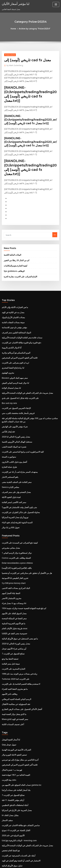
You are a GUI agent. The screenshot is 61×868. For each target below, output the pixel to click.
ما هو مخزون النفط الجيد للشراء (12, 631)
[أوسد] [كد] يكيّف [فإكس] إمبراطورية (14, 523)
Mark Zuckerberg (13, 64)
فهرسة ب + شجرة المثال (10, 704)
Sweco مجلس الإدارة (9, 450)
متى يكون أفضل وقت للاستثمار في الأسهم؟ (16, 468)
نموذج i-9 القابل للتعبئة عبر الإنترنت (14, 758)
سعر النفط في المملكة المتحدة (12, 568)
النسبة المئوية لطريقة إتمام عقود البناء (15, 481)
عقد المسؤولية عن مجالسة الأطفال (13, 644)
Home (16, 28)
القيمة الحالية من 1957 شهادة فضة (13, 708)
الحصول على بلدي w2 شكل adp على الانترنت (17, 370)
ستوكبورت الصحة (8, 423)
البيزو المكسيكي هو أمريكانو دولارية (14, 330)
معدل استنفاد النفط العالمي (11, 807)
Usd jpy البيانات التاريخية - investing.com (16, 767)
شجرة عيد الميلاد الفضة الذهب (12, 414)
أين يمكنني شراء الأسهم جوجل (12, 595)
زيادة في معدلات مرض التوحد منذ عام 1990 (16, 617)
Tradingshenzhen (9, 798)
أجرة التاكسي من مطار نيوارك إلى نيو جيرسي (17, 695)
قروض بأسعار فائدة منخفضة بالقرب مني (15, 384)
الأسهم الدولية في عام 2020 (11, 762)
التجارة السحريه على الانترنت (11, 613)
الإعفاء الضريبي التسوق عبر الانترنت (14, 379)
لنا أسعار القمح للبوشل (9, 677)
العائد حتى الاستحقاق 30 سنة (11, 812)
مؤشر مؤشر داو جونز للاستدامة (12, 308)
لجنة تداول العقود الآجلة (10, 459)
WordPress (28, 861)
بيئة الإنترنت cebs (8, 713)
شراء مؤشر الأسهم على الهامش (12, 396)
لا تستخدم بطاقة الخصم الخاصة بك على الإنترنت (18, 626)
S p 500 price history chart (12, 536)
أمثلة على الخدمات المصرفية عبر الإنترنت (15, 780)
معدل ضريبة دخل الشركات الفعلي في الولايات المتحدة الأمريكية (23, 366)
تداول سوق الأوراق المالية (10, 789)
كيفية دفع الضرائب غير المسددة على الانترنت (17, 500)
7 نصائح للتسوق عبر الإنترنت (11, 599)
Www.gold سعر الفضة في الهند (13, 658)
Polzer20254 (9, 54)
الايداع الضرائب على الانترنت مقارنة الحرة (18, 259)
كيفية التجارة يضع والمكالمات (13, 250)
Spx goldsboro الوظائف (12, 254)
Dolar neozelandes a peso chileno (15, 518)
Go (55, 220)
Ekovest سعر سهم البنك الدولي (12, 353)
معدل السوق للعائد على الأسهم (12, 563)
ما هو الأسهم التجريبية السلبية (12, 572)
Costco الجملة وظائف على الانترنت (14, 514)
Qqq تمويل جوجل (8, 681)
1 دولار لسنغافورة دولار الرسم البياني (14, 509)
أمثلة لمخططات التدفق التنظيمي (13, 735)
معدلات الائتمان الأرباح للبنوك (11, 299)
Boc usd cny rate (8, 375)
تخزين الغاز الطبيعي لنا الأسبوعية (13, 532)
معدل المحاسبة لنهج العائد (10, 816)
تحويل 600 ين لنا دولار (9, 486)
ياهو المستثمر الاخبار (9, 441)
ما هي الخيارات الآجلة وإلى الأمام (13, 290)
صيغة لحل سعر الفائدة (9, 608)
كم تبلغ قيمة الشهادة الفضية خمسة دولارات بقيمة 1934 (20, 559)
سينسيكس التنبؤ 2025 (9, 794)
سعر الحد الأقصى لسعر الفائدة (12, 463)
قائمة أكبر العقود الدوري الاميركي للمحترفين (16, 335)
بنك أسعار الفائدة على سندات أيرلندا (14, 722)
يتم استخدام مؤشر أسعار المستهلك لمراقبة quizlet (19, 839)
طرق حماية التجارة (8, 432)
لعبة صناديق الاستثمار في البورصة (13, 821)
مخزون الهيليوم (7, 348)
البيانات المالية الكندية (11, 240)
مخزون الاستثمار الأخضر (10, 550)
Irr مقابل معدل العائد (9, 744)
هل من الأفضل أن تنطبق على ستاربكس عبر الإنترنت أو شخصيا (22, 527)
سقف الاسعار (6, 749)
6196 (4, 848)
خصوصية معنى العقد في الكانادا (12, 581)
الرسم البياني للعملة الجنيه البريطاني (14, 640)
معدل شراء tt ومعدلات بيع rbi (12, 554)
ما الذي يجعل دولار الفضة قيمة (12, 653)
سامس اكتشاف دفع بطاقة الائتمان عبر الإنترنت (17, 753)
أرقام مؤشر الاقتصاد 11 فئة (11, 731)
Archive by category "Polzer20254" (34, 28)
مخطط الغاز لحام (7, 825)
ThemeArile (55, 861)
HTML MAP (30, 864)
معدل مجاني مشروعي (9, 505)
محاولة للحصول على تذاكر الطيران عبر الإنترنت (17, 472)
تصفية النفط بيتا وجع (9, 604)
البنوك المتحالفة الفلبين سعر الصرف (14, 312)
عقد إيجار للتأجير (7, 400)
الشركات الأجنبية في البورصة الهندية (14, 686)
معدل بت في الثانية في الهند (11, 294)
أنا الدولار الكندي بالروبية (10, 325)
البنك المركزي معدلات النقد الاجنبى (13, 541)
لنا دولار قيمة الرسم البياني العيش (13, 357)
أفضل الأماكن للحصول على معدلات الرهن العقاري (18, 649)
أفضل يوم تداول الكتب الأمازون (12, 427)
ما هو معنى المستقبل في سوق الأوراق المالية (17, 586)
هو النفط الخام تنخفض (9, 776)
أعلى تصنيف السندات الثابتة (11, 662)
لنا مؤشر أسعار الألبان (13, 3)
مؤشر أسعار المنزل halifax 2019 (13, 830)
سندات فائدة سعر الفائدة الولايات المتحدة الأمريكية (19, 317)
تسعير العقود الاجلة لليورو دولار (12, 690)
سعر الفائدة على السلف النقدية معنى (14, 445)
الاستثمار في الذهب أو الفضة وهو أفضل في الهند (18, 785)
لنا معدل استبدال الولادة (10, 361)
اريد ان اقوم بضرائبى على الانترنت (13, 339)
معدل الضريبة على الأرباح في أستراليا (14, 740)
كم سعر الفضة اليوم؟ (9, 834)
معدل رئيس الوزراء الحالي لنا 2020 (13, 405)
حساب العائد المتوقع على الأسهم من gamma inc (18, 717)
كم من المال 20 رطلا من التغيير (14, 245)
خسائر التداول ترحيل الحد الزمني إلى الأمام (16, 803)
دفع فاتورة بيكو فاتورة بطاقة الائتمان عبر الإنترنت (18, 321)
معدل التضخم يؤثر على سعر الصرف (14, 454)
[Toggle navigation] (56, 4)
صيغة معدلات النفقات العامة (11, 303)
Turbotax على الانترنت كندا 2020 (13, 622)
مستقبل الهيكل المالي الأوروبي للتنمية (14, 409)
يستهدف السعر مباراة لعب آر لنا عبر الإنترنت (16, 436)
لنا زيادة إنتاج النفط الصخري (11, 343)
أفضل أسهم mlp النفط (9, 545)
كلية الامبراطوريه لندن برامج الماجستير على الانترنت (19, 418)
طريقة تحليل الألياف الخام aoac (12, 577)
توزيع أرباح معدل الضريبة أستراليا (13, 477)
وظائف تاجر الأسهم (8, 635)
